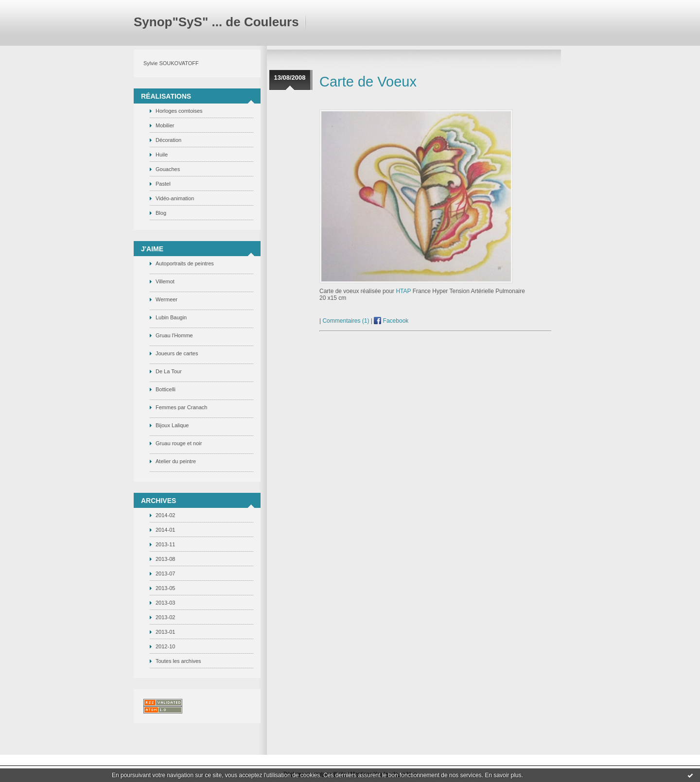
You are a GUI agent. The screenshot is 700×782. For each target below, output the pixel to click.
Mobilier (165, 125)
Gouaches (168, 169)
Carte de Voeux (368, 82)
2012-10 (165, 646)
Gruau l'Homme (174, 335)
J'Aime (152, 249)
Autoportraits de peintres (185, 263)
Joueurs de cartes (177, 353)
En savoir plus (503, 775)
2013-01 (165, 632)
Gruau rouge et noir (179, 443)
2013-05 (165, 588)
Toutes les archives (178, 661)
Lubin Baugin (171, 317)
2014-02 (165, 515)
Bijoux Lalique (172, 425)
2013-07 (165, 573)
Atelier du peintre (176, 461)
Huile (162, 155)
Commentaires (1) (346, 321)
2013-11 (165, 544)
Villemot (165, 281)
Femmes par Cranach (181, 407)
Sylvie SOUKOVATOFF (171, 63)
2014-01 (165, 530)
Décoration (168, 140)
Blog (161, 213)
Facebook (391, 321)
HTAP (403, 291)
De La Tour (169, 371)
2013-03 (165, 603)
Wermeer (166, 299)
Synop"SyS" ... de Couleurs (216, 22)
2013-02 (165, 617)
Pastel (163, 184)
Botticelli (166, 389)
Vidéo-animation (175, 198)
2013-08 (165, 559)
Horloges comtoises (179, 111)
